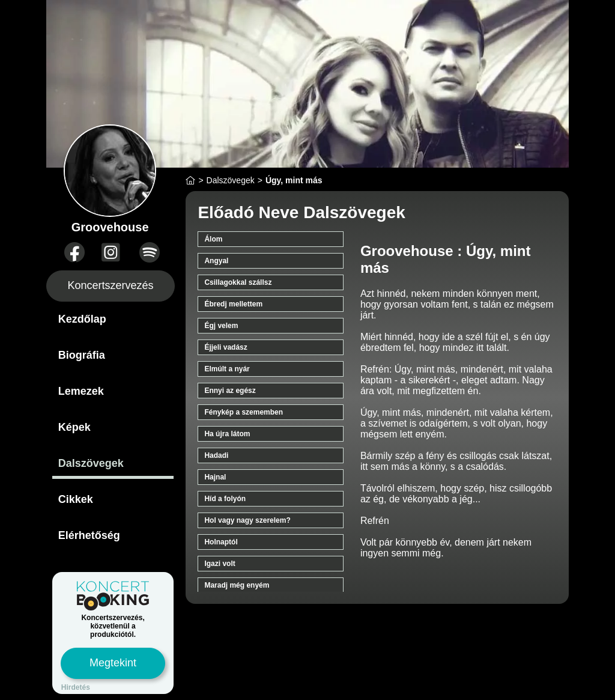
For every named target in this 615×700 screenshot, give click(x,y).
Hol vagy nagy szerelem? (247, 520)
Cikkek (76, 499)
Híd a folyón (225, 499)
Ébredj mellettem (233, 304)
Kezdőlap (82, 319)
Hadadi (216, 455)
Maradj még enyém (237, 585)
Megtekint (113, 663)
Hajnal (215, 477)
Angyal (216, 261)
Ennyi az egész (230, 391)
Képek (74, 427)
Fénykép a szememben (244, 412)
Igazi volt (220, 564)
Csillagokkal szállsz (238, 282)
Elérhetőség (89, 535)
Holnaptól (221, 542)
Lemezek (81, 391)
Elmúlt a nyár (227, 369)
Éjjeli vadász (226, 347)
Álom (213, 239)
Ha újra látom (227, 434)
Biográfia (82, 355)
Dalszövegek (91, 463)
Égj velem (221, 326)
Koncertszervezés (111, 285)
